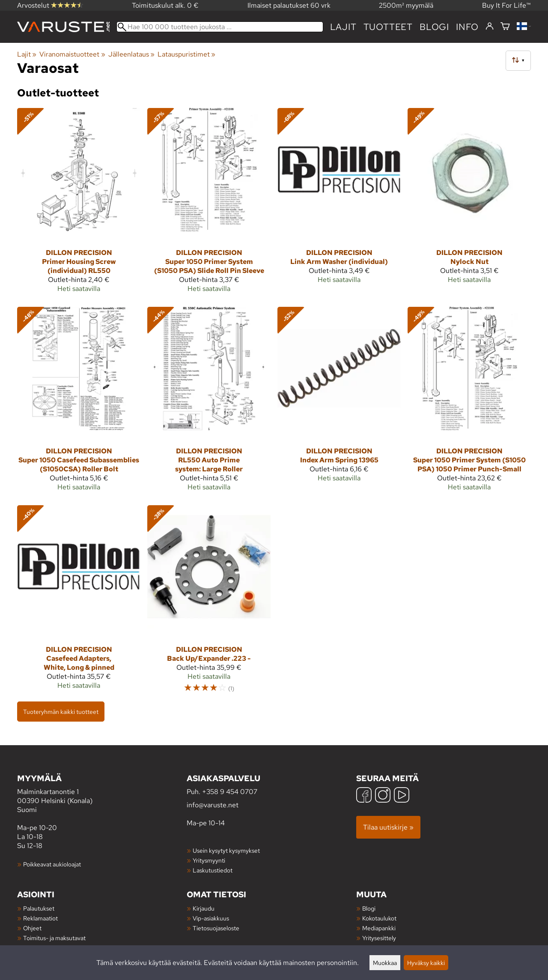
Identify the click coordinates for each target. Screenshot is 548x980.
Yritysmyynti (209, 860)
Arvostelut (50, 5)
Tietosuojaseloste (216, 928)
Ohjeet (32, 928)
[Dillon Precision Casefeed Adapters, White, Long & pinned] (79, 603)
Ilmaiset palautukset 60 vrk (289, 5)
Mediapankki (379, 928)
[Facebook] (364, 796)
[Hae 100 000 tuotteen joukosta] (220, 27)
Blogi (369, 908)
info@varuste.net (213, 805)
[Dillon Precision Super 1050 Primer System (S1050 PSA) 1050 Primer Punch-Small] (469, 403)
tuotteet (388, 27)
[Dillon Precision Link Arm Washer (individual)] (339, 204)
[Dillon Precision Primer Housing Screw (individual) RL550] (79, 204)
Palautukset (39, 908)
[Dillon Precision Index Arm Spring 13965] (339, 403)
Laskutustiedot (213, 870)
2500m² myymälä (406, 5)
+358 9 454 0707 (230, 792)
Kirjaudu (204, 908)
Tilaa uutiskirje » (388, 827)
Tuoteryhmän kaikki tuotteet (61, 712)
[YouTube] (402, 796)
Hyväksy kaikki (426, 963)
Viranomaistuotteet (72, 54)
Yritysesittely (379, 938)
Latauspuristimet (186, 54)
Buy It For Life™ (506, 5)
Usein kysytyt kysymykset (226, 850)
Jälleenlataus (131, 54)
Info (467, 27)
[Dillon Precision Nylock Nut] (469, 204)
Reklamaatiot (40, 918)
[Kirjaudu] (490, 27)
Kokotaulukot (379, 918)
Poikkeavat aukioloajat (52, 864)
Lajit (343, 27)
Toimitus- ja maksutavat (54, 938)
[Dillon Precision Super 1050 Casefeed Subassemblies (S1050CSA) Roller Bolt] (79, 403)
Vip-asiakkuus (211, 918)
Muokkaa (385, 963)
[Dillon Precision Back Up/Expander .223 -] (209, 603)
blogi (434, 27)
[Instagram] (383, 796)
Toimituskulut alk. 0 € (165, 5)
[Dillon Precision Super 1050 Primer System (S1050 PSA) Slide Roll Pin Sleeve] (209, 204)
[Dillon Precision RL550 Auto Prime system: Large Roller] (209, 403)
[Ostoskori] (505, 27)
